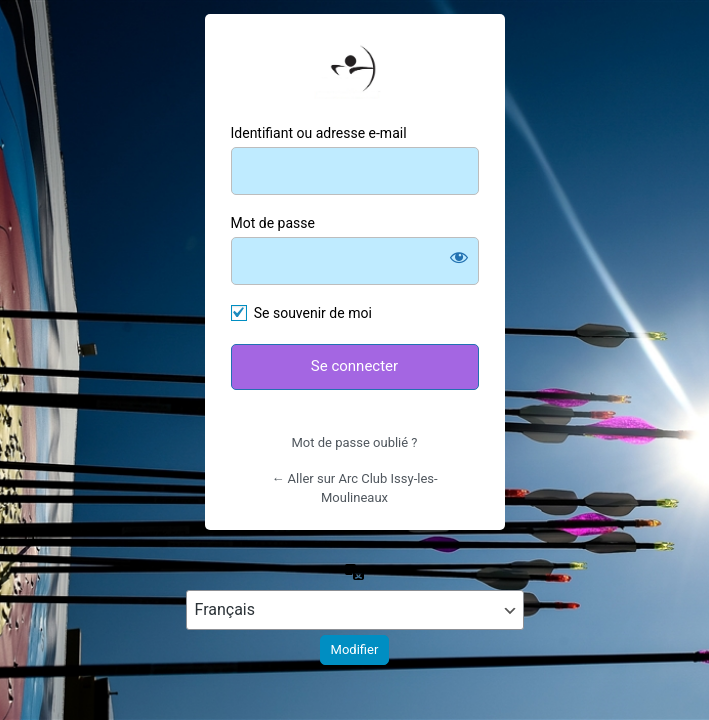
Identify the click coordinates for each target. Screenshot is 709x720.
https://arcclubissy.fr (355, 71)
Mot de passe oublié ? (354, 442)
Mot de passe (273, 223)
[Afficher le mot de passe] (459, 257)
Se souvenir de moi (313, 313)
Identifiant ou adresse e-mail (319, 133)
